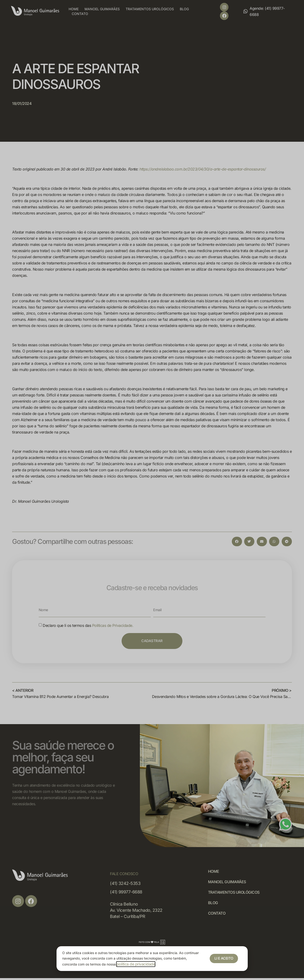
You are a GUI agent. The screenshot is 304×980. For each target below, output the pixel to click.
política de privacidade (136, 964)
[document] (152, 490)
